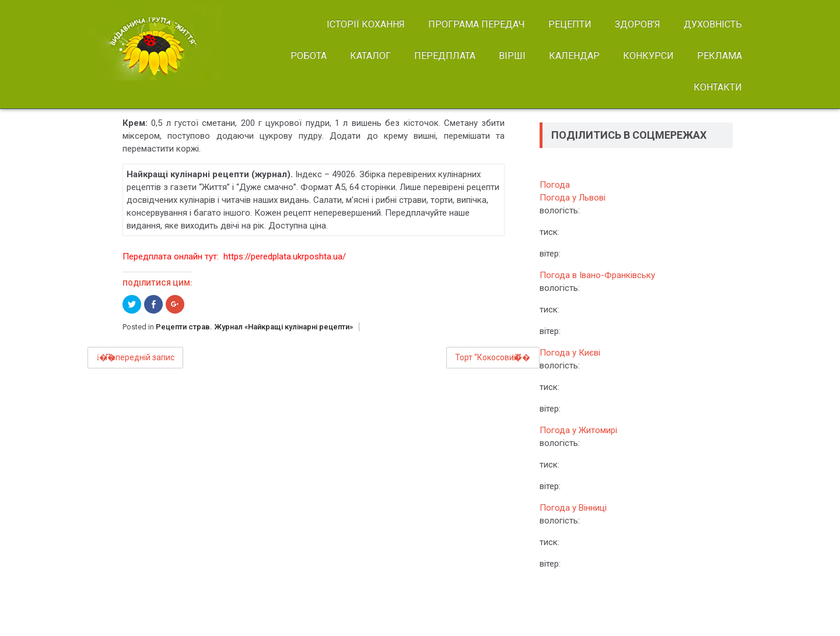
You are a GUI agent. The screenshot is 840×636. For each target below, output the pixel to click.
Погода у (573, 198)
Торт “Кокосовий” (488, 357)
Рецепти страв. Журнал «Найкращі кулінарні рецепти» (254, 327)
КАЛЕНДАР (574, 56)
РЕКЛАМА (720, 56)
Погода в (597, 275)
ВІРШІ (512, 56)
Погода (555, 185)
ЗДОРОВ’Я (638, 24)
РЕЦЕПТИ (570, 24)
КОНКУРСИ (648, 56)
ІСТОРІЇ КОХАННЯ (366, 24)
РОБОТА (309, 56)
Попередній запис (140, 357)
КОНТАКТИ (718, 87)
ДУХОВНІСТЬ (713, 24)
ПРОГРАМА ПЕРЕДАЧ (477, 24)
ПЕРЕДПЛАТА (445, 56)
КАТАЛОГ (370, 56)
